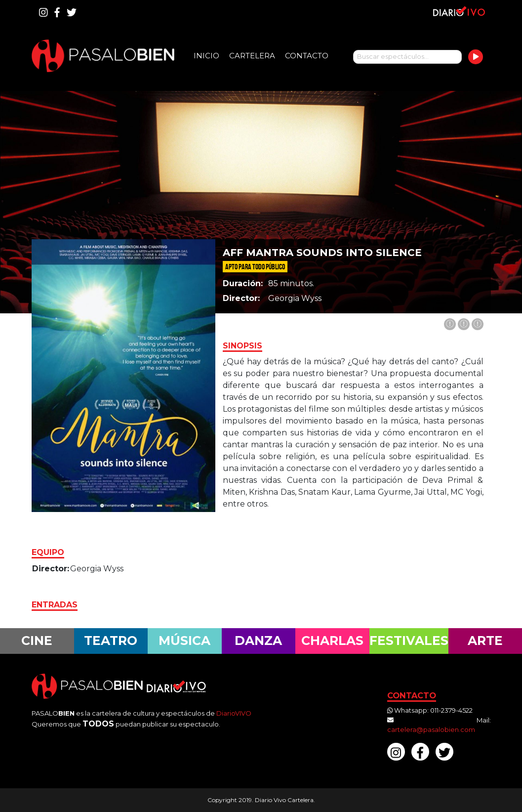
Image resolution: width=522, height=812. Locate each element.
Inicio (206, 56)
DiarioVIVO (234, 713)
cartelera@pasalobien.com (431, 729)
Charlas (332, 641)
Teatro (111, 641)
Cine (37, 641)
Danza (258, 641)
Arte (485, 641)
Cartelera (252, 56)
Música (184, 641)
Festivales (409, 641)
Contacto (307, 56)
